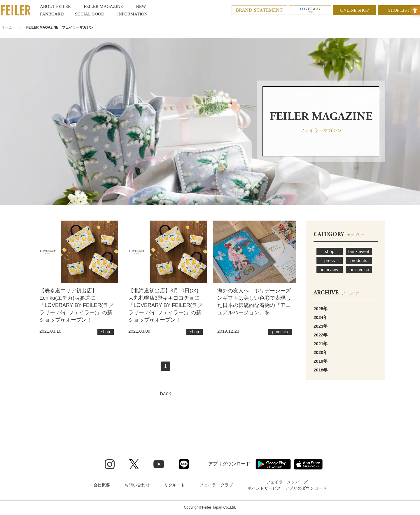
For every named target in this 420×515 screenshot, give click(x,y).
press (330, 260)
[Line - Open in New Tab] (184, 464)
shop (330, 251)
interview (329, 269)
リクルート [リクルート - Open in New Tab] (175, 485)
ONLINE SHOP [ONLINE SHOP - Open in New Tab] (355, 10)
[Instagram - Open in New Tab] (110, 464)
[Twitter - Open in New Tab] (134, 464)
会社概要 (102, 485)
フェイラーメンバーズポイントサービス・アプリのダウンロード (287, 485)
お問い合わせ (137, 485)
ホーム (7, 27)
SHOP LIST (399, 10)
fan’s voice (359, 269)
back (165, 394)
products (359, 260)
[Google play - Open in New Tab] (273, 464)
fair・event (359, 251)
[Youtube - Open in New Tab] (159, 464)
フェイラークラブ (216, 485)
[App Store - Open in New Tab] (308, 464)
